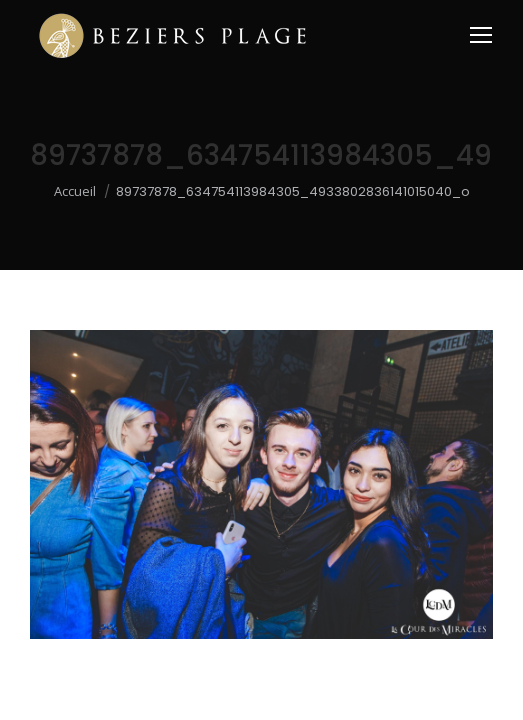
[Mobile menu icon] (481, 35)
